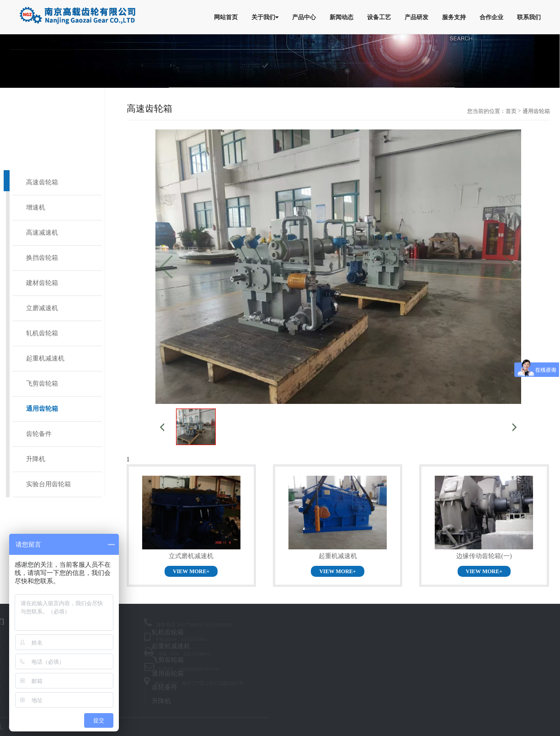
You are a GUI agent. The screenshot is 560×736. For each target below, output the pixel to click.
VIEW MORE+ (191, 571)
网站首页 (226, 17)
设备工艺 (379, 17)
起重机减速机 (45, 358)
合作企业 (491, 17)
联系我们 (529, 17)
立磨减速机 (42, 308)
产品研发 (416, 17)
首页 (511, 111)
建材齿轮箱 (42, 283)
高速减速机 (42, 233)
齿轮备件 (39, 434)
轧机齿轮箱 (42, 333)
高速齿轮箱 (42, 182)
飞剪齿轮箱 (42, 384)
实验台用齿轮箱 (48, 484)
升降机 (36, 459)
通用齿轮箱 (42, 409)
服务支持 (454, 17)
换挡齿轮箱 (42, 258)
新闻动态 (341, 17)
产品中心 (304, 17)
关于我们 (265, 17)
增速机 (36, 207)
